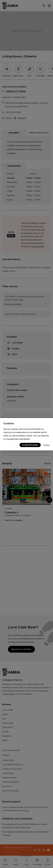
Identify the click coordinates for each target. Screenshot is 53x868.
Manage (46, 445)
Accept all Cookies (30, 445)
